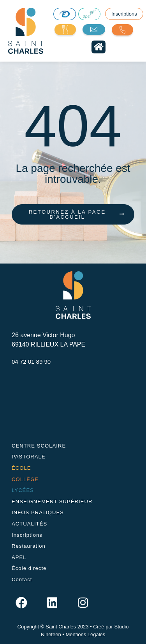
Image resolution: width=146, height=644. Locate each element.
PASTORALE (29, 457)
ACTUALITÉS (29, 524)
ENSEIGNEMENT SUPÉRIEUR (52, 502)
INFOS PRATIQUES (38, 512)
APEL (19, 557)
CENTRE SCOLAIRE (39, 446)
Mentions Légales (85, 634)
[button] (99, 47)
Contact (22, 579)
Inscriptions (27, 535)
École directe (29, 568)
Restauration (29, 546)
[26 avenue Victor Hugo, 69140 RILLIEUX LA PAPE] (73, 403)
